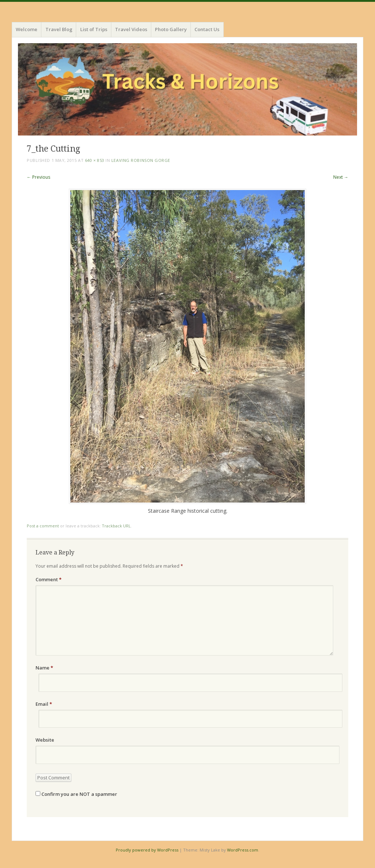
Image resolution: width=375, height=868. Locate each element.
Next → (341, 177)
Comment (49, 579)
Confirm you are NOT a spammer (76, 794)
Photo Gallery (171, 29)
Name (44, 668)
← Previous (38, 177)
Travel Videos (131, 29)
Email (44, 704)
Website (45, 740)
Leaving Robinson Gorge (141, 160)
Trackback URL (116, 526)
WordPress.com (243, 850)
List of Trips (94, 29)
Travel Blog (59, 29)
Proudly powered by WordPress (147, 850)
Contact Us (207, 29)
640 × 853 (95, 160)
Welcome (27, 29)
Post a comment (43, 526)
